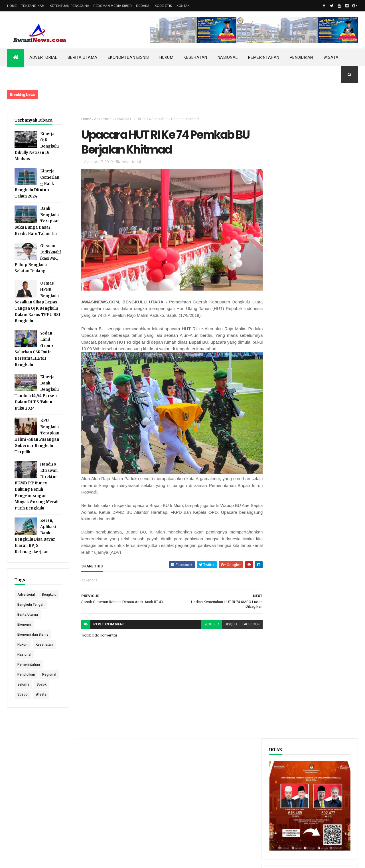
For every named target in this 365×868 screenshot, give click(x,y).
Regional (49, 684)
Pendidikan (301, 57)
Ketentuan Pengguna (70, 6)
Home (12, 6)
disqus (227, 625)
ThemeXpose (36, 860)
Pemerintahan (264, 57)
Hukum (167, 57)
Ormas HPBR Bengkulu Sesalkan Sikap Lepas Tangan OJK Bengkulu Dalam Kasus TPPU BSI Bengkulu (37, 302)
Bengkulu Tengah (31, 615)
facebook (248, 625)
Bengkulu (25, 605)
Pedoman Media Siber (113, 6)
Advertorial (43, 57)
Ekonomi (24, 635)
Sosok (41, 694)
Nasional (228, 57)
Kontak (183, 6)
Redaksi (143, 6)
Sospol (23, 704)
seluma (23, 694)
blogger (208, 625)
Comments (336, 298)
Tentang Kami (33, 6)
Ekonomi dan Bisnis (128, 57)
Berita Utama (83, 57)
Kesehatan (195, 57)
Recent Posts (293, 298)
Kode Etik (164, 6)
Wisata (331, 57)
